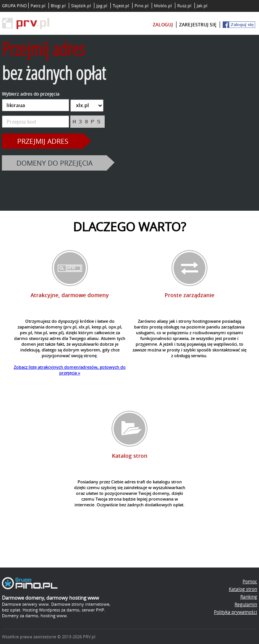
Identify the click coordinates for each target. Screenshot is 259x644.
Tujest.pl (121, 6)
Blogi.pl (58, 6)
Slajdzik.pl (81, 6)
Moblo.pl (163, 6)
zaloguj (163, 25)
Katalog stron (243, 589)
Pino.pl (142, 6)
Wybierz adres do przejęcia (31, 94)
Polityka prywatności (236, 612)
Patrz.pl (38, 6)
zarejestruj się (198, 25)
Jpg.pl (102, 6)
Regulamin (246, 604)
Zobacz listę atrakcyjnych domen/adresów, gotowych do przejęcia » (70, 370)
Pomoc (250, 581)
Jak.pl (202, 6)
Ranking (249, 597)
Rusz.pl (184, 6)
